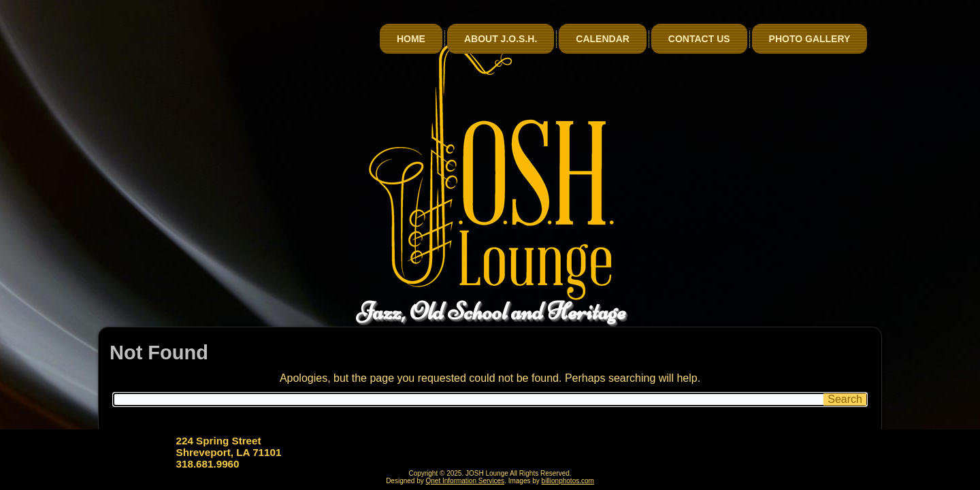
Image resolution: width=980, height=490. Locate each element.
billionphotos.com (568, 481)
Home (411, 39)
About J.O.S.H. (501, 39)
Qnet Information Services (465, 481)
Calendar (603, 39)
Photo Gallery (810, 39)
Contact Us (699, 39)
